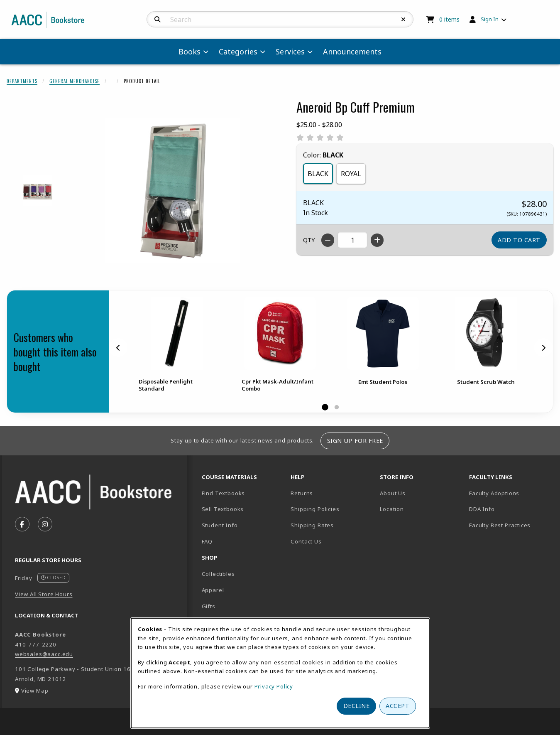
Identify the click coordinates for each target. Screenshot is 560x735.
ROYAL (351, 174)
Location (421, 509)
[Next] (543, 348)
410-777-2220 (36, 644)
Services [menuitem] (290, 52)
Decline (357, 706)
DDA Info (482, 509)
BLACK (318, 174)
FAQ (207, 541)
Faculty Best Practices (500, 525)
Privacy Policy (274, 686)
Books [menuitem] (190, 52)
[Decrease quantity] (328, 240)
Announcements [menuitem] (352, 52)
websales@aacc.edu (44, 654)
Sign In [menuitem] (490, 19)
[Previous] (118, 348)
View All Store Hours (44, 594)
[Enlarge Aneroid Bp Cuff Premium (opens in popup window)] (173, 191)
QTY (309, 240)
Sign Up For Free (355, 441)
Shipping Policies (315, 509)
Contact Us (306, 541)
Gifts (209, 606)
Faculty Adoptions (494, 493)
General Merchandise (75, 81)
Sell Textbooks (223, 509)
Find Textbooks (224, 493)
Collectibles (218, 574)
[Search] (158, 20)
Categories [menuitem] (238, 52)
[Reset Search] (403, 20)
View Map (35, 691)
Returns (302, 493)
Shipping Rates (312, 525)
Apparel (213, 590)
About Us (393, 493)
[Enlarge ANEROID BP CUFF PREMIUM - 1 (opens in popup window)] (38, 191)
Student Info (220, 525)
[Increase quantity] (377, 240)
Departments (22, 81)
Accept (397, 706)
